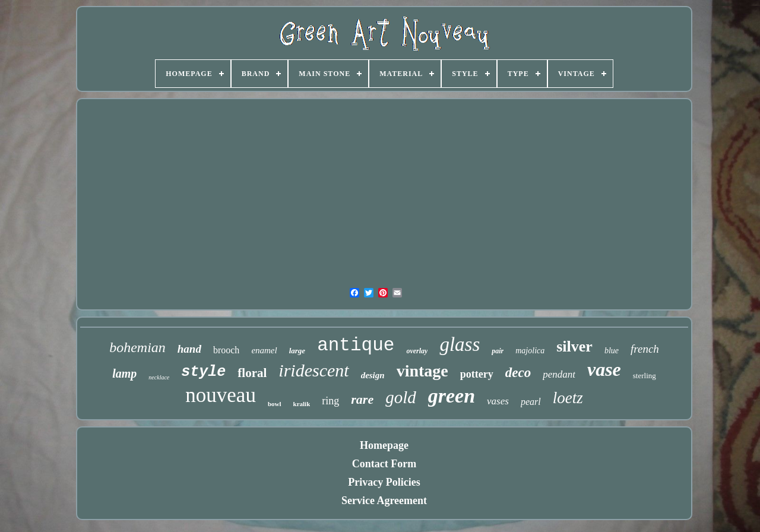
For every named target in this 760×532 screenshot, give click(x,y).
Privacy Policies (384, 482)
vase (604, 369)
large (297, 351)
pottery (477, 374)
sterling (645, 376)
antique (356, 345)
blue (612, 351)
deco (518, 373)
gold (401, 397)
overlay (417, 351)
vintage (422, 371)
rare (362, 399)
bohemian (137, 347)
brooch (226, 350)
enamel (264, 350)
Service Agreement (384, 501)
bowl (275, 404)
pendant (559, 374)
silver (574, 346)
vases (498, 401)
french (645, 349)
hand (189, 349)
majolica (530, 351)
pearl (531, 402)
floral (252, 373)
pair (498, 351)
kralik (302, 404)
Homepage (384, 445)
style (203, 372)
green (452, 396)
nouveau (221, 395)
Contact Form (384, 464)
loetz (568, 398)
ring (330, 401)
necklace (159, 377)
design (373, 375)
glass (460, 344)
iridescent (313, 370)
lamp (124, 373)
